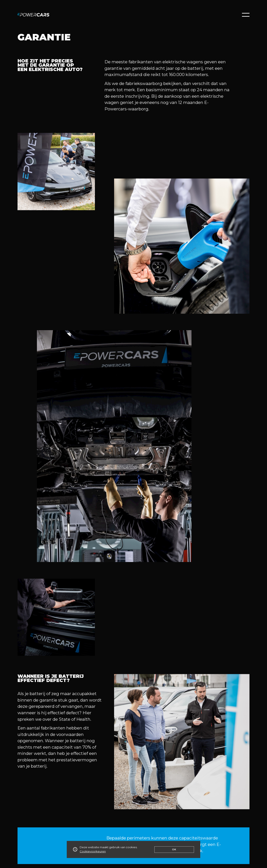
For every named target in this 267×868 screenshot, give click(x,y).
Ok (174, 849)
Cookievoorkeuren (93, 851)
